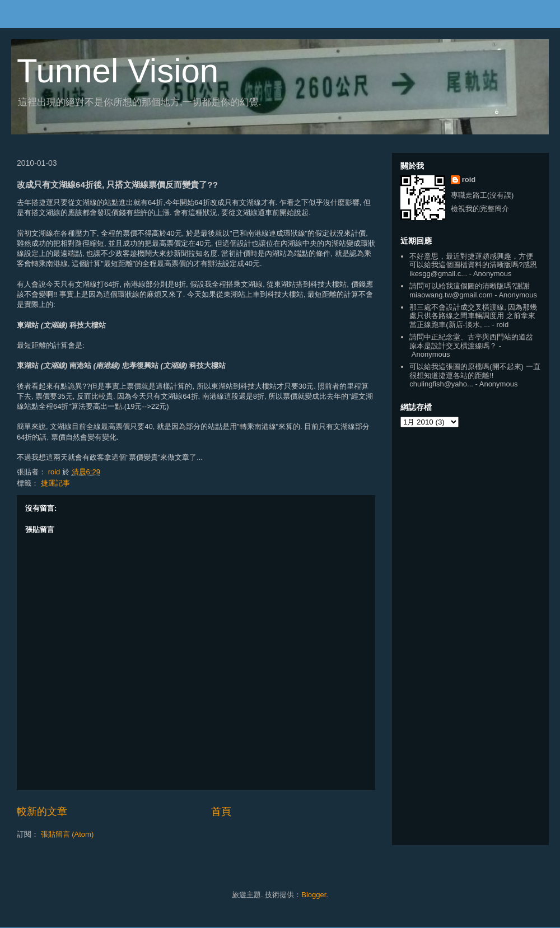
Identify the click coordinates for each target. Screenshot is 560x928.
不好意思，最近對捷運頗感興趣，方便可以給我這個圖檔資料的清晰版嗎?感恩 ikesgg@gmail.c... (473, 265)
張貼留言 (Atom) (67, 834)
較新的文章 (42, 812)
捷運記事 (55, 483)
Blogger (314, 895)
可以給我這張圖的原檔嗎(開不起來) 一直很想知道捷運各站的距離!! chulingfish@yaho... (475, 375)
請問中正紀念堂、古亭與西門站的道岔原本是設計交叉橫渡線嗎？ (471, 341)
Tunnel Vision (118, 71)
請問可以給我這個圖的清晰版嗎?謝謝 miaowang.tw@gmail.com (470, 290)
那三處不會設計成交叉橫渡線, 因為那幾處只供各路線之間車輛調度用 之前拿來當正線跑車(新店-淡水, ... (473, 316)
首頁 (221, 812)
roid (469, 179)
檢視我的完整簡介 (480, 209)
